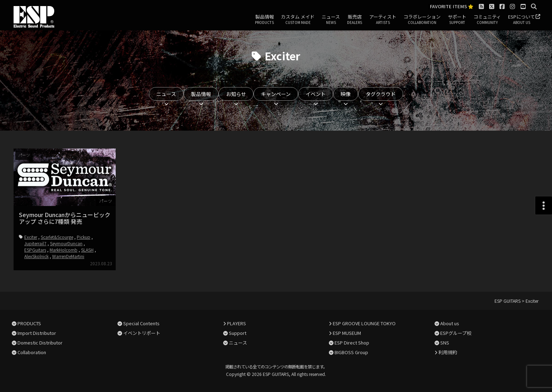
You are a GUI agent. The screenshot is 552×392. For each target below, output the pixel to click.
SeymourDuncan (66, 243)
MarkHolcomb (64, 250)
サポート (457, 20)
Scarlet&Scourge (57, 237)
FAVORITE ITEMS (452, 7)
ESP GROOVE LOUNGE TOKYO (364, 323)
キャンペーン (276, 94)
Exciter (31, 237)
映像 (346, 94)
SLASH (87, 250)
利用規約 (448, 352)
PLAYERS (237, 323)
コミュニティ (487, 20)
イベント (316, 94)
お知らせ (236, 94)
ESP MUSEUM (347, 333)
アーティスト (383, 20)
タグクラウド (381, 94)
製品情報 (264, 20)
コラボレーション (422, 20)
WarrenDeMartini (68, 256)
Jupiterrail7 (35, 243)
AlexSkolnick (36, 256)
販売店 (355, 20)
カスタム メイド (298, 20)
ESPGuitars (35, 250)
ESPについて (521, 20)
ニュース (331, 20)
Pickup (84, 237)
